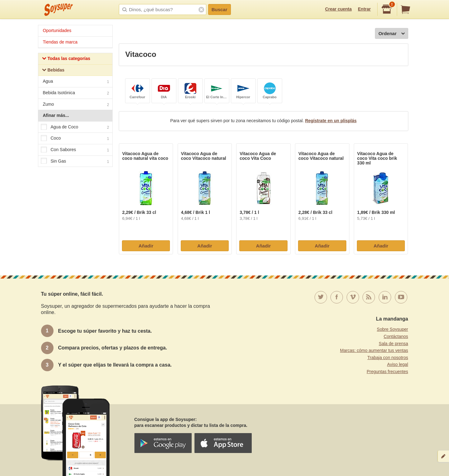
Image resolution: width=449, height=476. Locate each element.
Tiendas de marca (60, 42)
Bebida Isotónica (76, 93)
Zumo (76, 105)
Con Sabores (75, 150)
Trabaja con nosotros (388, 358)
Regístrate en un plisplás (331, 121)
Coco (75, 139)
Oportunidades (57, 30)
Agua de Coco (75, 127)
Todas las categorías (66, 59)
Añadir (146, 246)
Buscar (220, 9)
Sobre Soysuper (392, 329)
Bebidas (53, 71)
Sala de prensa (393, 344)
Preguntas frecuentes (387, 372)
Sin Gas (75, 161)
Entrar (364, 9)
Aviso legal (398, 364)
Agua (76, 82)
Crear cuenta (339, 9)
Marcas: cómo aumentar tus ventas (374, 350)
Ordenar (391, 34)
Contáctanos (396, 336)
